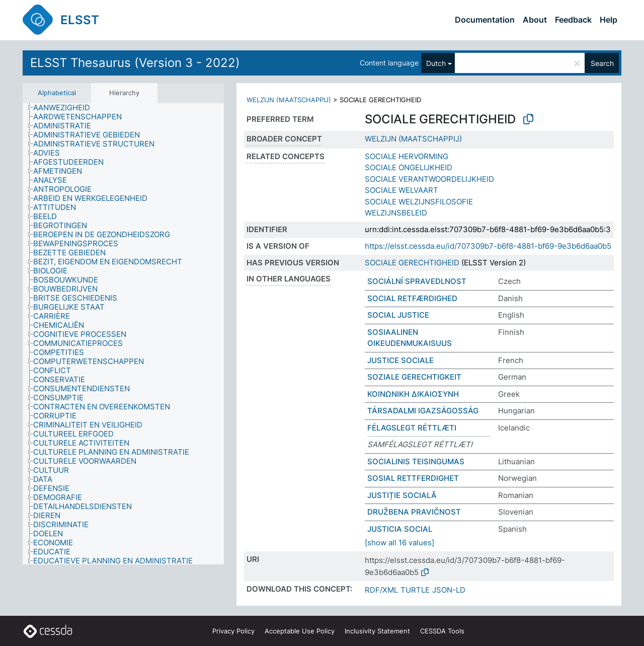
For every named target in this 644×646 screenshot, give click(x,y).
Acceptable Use (300, 631)
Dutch (436, 63)
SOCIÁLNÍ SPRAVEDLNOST (417, 281)
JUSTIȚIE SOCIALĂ (402, 495)
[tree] (123, 334)
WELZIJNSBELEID (396, 213)
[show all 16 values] (399, 543)
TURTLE (415, 590)
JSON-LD (449, 590)
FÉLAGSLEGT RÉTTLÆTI (412, 428)
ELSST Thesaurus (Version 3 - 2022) (135, 63)
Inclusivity (377, 631)
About (535, 20)
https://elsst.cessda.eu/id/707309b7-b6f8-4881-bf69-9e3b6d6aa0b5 (488, 246)
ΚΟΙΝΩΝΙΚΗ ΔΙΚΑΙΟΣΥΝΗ (413, 394)
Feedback (573, 20)
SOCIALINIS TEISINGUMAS (416, 461)
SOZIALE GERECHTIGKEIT (414, 377)
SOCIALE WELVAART (401, 190)
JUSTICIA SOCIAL (400, 529)
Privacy (233, 631)
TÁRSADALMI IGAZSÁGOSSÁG (423, 411)
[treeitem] (66, 108)
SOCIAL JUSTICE (398, 315)
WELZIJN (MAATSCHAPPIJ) (289, 100)
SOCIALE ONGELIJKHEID (409, 167)
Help (609, 20)
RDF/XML (381, 590)
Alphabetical (57, 93)
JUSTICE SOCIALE (400, 360)
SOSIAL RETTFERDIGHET (413, 478)
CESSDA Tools (442, 631)
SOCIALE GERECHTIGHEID (412, 263)
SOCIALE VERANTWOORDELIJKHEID (429, 179)
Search (602, 63)
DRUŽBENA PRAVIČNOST (414, 512)
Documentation (485, 20)
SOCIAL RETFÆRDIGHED (412, 298)
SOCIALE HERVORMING (407, 156)
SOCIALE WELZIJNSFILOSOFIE (419, 202)
